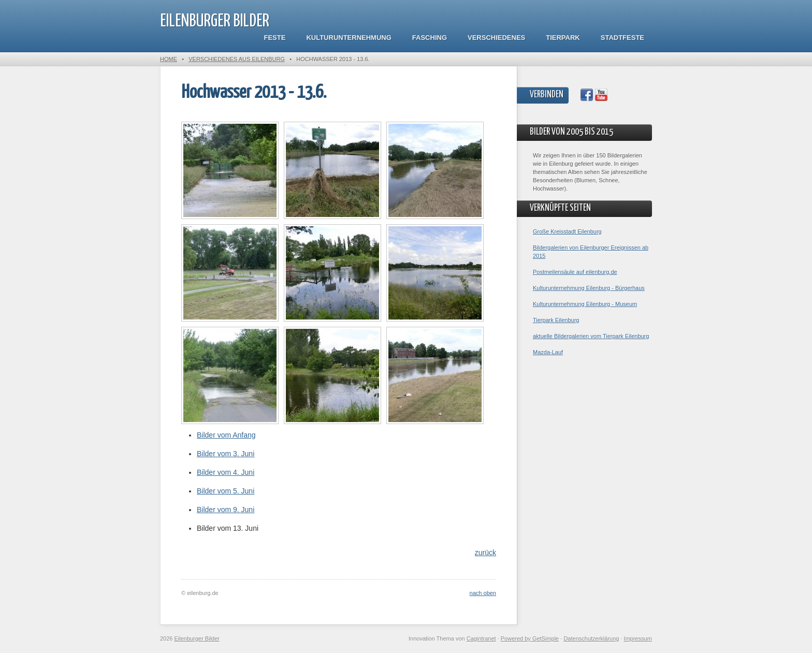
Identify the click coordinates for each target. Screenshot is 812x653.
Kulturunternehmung (349, 38)
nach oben (483, 593)
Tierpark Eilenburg (556, 320)
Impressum (638, 639)
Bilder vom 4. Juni (226, 472)
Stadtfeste (622, 38)
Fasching (430, 38)
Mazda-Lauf (548, 352)
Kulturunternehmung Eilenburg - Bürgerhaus (589, 288)
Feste (275, 38)
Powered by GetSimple (530, 639)
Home (169, 59)
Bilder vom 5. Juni (226, 491)
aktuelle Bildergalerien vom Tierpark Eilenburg (591, 336)
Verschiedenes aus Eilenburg (237, 59)
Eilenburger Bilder (215, 21)
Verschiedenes (496, 38)
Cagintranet (481, 639)
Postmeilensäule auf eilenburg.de (575, 272)
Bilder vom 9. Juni (226, 510)
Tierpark (563, 38)
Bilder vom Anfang (226, 435)
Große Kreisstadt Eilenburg (567, 231)
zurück (485, 553)
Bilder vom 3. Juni (226, 454)
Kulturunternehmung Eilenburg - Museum (585, 304)
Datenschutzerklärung (591, 639)
